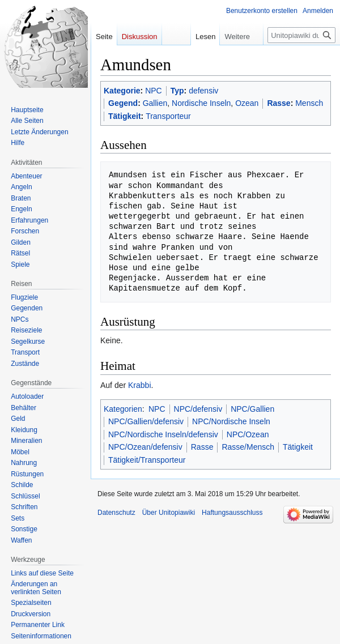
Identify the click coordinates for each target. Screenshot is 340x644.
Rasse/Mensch (248, 447)
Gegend (123, 103)
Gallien (155, 103)
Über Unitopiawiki (169, 513)
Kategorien (123, 409)
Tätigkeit (125, 116)
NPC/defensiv (198, 409)
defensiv (203, 91)
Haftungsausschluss (232, 513)
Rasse (279, 103)
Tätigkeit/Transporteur (147, 460)
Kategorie (122, 91)
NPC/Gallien (252, 409)
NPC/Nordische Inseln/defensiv (163, 434)
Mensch (309, 103)
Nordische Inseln (201, 103)
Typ (177, 91)
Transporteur (168, 116)
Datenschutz (116, 513)
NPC (154, 91)
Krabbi (139, 385)
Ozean (247, 103)
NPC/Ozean (248, 434)
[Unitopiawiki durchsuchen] (301, 35)
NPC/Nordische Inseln (231, 421)
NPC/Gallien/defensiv (146, 421)
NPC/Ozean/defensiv (145, 447)
